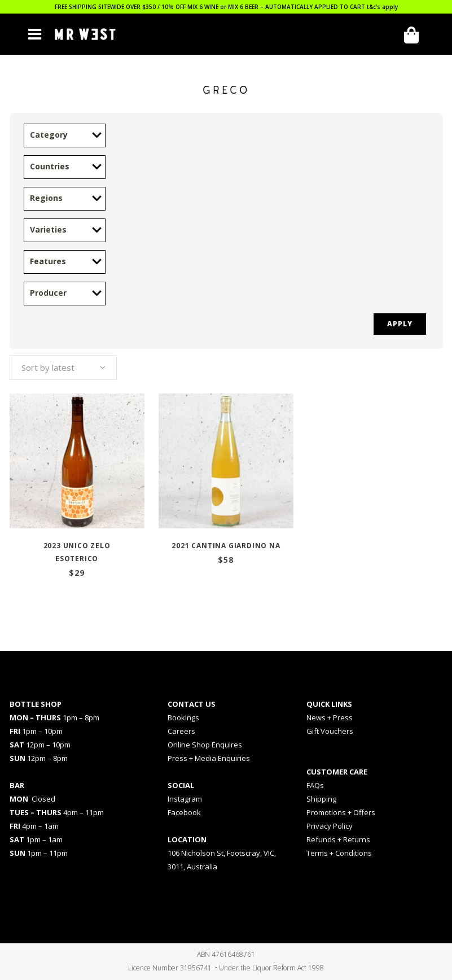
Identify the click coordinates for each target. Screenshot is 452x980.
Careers (181, 731)
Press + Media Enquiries (209, 758)
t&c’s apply (382, 7)
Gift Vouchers (330, 731)
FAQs (315, 785)
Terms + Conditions (339, 853)
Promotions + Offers (341, 812)
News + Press (330, 718)
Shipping (321, 799)
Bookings (183, 718)
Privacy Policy (330, 826)
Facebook (184, 812)
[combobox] (63, 368)
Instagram (185, 799)
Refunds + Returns (338, 839)
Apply (400, 324)
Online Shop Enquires (205, 745)
